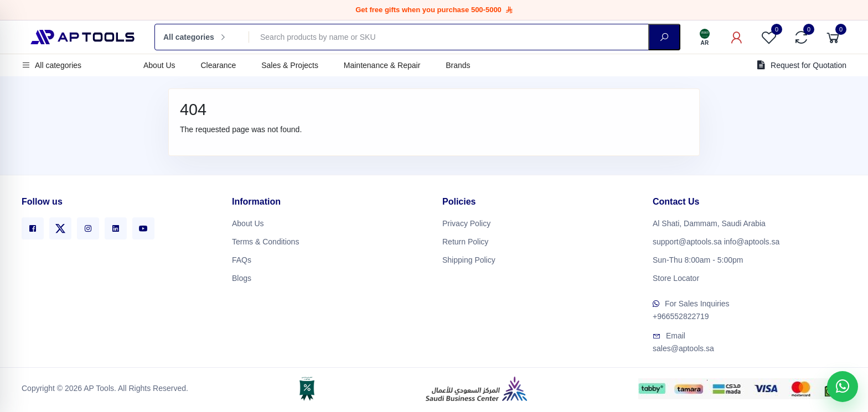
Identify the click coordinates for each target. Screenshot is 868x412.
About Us (159, 65)
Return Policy (465, 240)
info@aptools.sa (752, 240)
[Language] (705, 37)
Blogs (242, 277)
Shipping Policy (469, 258)
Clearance (218, 65)
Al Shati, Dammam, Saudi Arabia (709, 222)
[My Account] (737, 37)
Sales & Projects (290, 65)
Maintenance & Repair (382, 65)
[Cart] (833, 37)
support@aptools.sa (687, 240)
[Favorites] (769, 37)
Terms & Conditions (265, 240)
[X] (60, 227)
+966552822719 (681, 314)
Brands (458, 65)
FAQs (242, 258)
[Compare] (801, 37)
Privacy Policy (466, 222)
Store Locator (676, 277)
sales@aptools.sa (683, 346)
